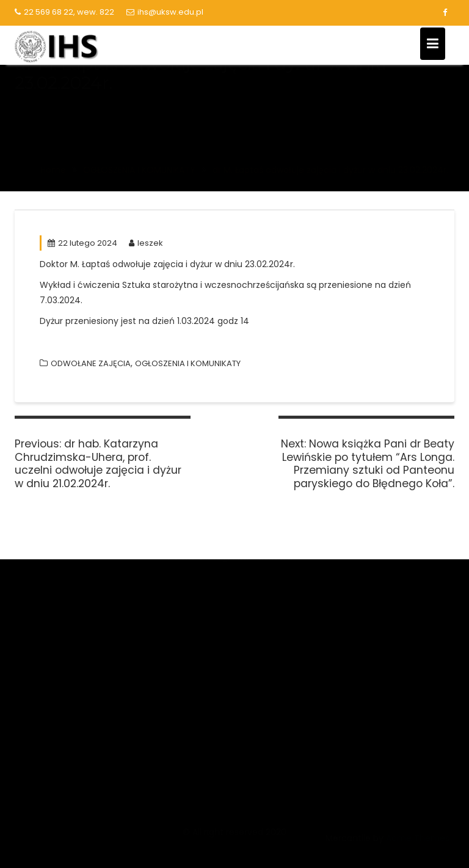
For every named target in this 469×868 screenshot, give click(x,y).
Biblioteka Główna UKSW (377, 585)
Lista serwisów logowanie (380, 608)
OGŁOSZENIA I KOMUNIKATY (188, 363)
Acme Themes (418, 845)
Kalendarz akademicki (372, 631)
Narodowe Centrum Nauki (226, 588)
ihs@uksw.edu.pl (165, 12)
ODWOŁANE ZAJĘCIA (91, 363)
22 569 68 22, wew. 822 (64, 12)
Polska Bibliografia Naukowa (230, 689)
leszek (146, 243)
